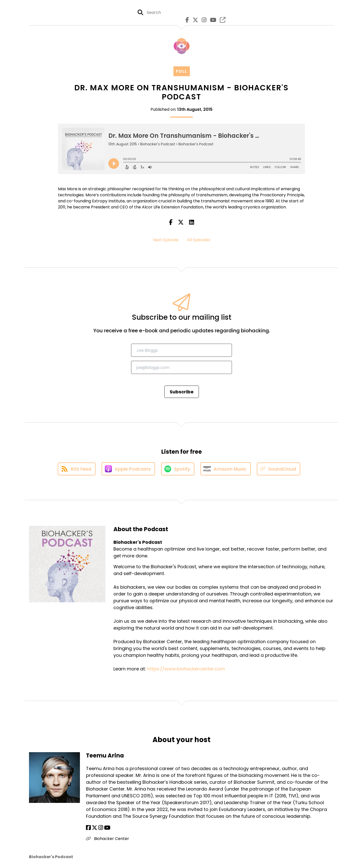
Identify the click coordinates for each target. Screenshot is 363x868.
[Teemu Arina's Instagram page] (101, 828)
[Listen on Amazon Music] (226, 469)
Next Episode (166, 240)
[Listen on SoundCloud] (279, 469)
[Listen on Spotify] (178, 469)
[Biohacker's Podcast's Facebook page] (186, 20)
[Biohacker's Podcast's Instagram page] (203, 20)
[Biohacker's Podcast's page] (221, 20)
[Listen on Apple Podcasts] (128, 469)
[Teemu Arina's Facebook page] (88, 828)
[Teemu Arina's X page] (95, 828)
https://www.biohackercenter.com (186, 669)
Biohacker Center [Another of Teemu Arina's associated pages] (108, 839)
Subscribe (182, 392)
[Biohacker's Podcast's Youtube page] (212, 20)
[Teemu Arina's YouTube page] (107, 828)
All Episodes (199, 240)
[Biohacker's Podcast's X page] (194, 20)
